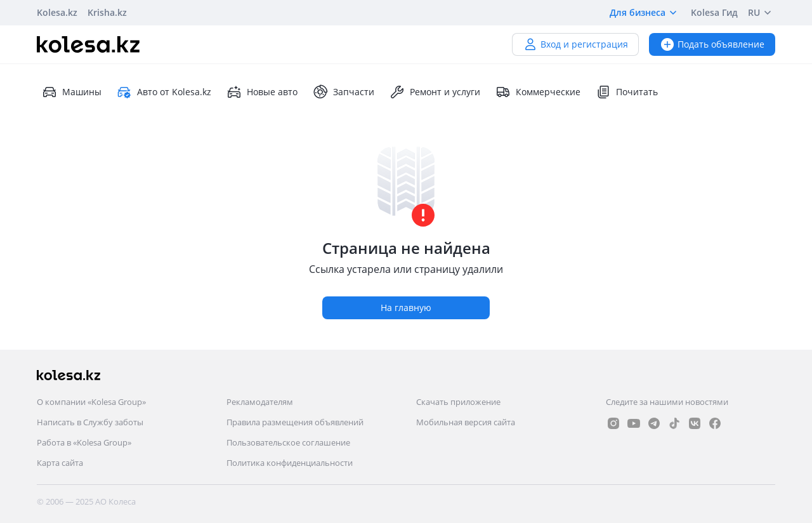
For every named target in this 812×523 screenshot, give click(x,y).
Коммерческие (538, 92)
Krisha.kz (107, 12)
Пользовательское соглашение (288, 442)
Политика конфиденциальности (290, 463)
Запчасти (344, 92)
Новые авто (262, 92)
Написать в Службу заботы (90, 422)
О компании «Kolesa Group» (91, 402)
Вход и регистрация (575, 44)
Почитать (627, 92)
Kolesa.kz (57, 12)
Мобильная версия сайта (466, 422)
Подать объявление (712, 44)
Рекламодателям (260, 402)
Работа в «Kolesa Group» (84, 442)
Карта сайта (60, 463)
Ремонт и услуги (435, 92)
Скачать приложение (458, 402)
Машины (72, 92)
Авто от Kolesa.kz (164, 92)
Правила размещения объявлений (295, 422)
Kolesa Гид (714, 12)
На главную (406, 308)
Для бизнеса (645, 13)
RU (762, 13)
